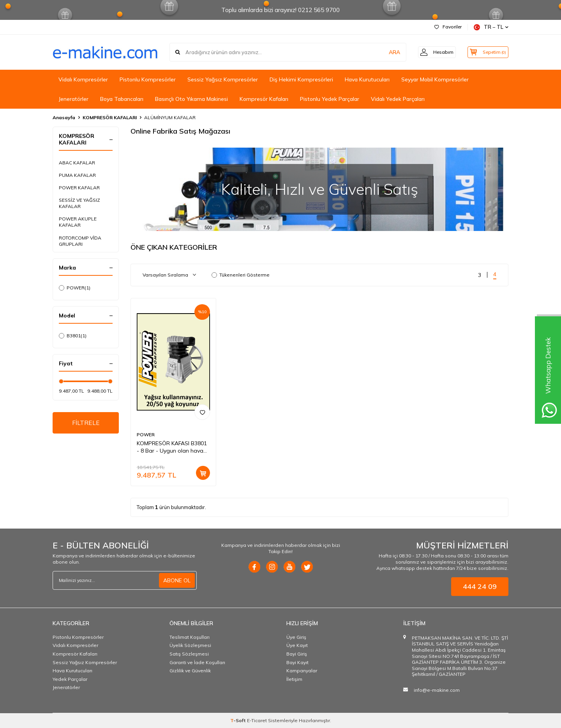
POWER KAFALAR (79, 188)
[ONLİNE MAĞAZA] (319, 189)
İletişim (294, 679)
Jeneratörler (73, 99)
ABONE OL (177, 580)
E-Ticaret (257, 720)
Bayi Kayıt (297, 662)
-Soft (239, 720)
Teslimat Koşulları (190, 637)
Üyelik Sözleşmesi (190, 645)
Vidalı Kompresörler (83, 79)
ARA (387, 52)
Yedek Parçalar (70, 679)
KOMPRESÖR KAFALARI (110, 117)
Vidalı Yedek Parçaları (398, 99)
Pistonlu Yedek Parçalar (330, 99)
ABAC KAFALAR (77, 163)
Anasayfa (64, 117)
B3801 (73, 336)
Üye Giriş (296, 637)
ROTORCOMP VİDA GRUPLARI (80, 241)
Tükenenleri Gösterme (241, 275)
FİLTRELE (86, 423)
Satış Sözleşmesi (189, 654)
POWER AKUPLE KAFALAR (78, 222)
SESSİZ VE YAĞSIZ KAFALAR (79, 203)
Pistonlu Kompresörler (148, 79)
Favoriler (448, 27)
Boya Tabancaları (122, 99)
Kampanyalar (302, 671)
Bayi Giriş (297, 654)
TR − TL (491, 27)
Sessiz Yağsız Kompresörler (223, 79)
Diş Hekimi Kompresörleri (301, 79)
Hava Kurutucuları (367, 79)
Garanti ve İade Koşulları (197, 662)
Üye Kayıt (297, 645)
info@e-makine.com (437, 690)
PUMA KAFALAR (77, 175)
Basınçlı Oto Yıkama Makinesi (191, 99)
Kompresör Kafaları (264, 99)
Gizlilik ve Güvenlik (190, 671)
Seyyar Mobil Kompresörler (435, 79)
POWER (75, 288)
